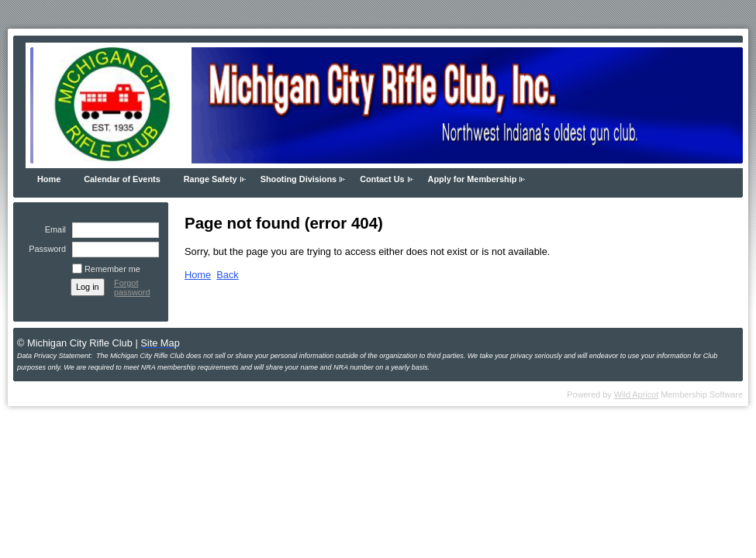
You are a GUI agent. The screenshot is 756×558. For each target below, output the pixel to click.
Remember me (112, 269)
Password (45, 249)
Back (227, 275)
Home (49, 179)
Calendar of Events (122, 179)
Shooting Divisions (299, 179)
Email (53, 229)
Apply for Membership (473, 179)
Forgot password (132, 288)
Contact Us (382, 179)
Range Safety (211, 179)
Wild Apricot (636, 394)
